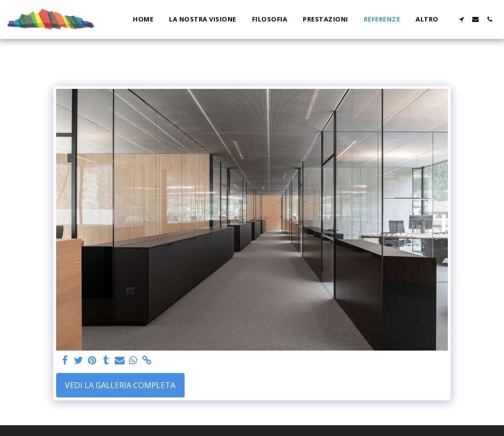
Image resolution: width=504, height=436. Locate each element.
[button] (461, 19)
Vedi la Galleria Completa (120, 385)
